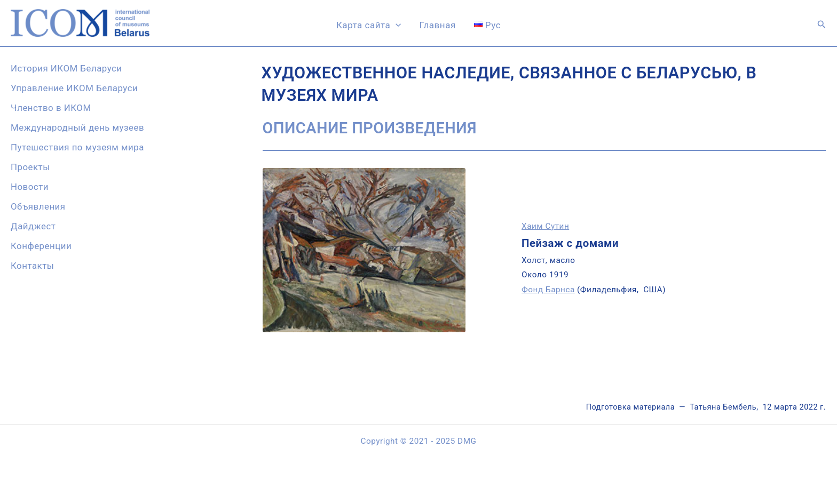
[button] (822, 25)
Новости (30, 187)
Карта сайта (369, 25)
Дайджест (33, 226)
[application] (396, 25)
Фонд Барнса (548, 290)
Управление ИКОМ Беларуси (74, 88)
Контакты (32, 266)
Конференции (41, 246)
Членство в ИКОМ (51, 108)
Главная (438, 25)
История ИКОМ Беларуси (66, 68)
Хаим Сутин (545, 226)
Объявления (38, 206)
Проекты (30, 167)
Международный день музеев (77, 127)
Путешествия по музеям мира (77, 147)
